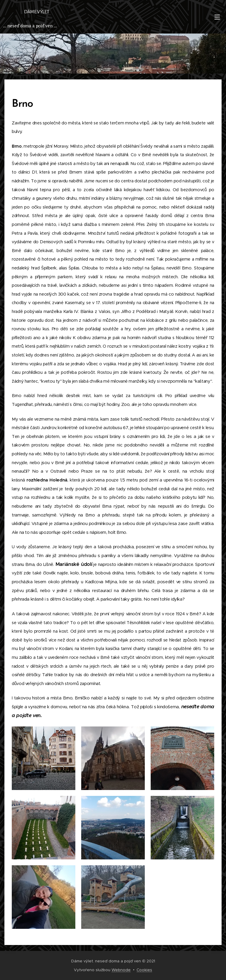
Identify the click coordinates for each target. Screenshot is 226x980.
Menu (217, 17)
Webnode (121, 970)
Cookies (144, 970)
